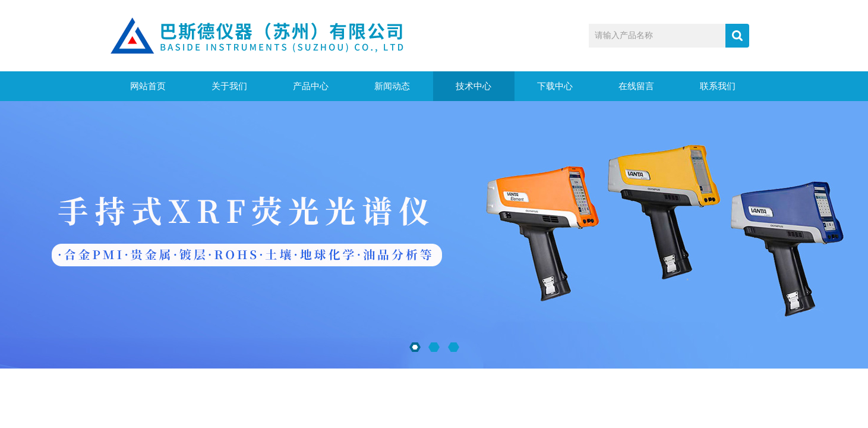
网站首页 (148, 86)
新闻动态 (392, 86)
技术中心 (474, 86)
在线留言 (636, 86)
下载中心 (555, 86)
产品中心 (311, 86)
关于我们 (229, 86)
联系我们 (718, 86)
